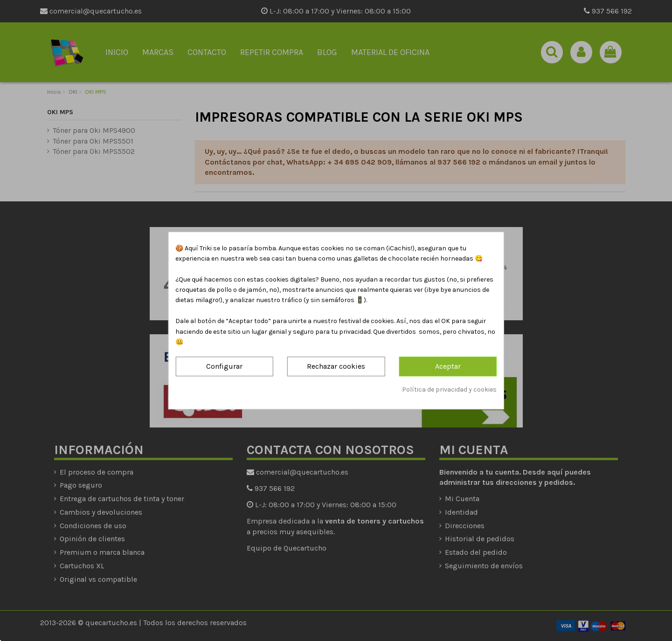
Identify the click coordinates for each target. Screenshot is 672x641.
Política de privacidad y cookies (449, 389)
